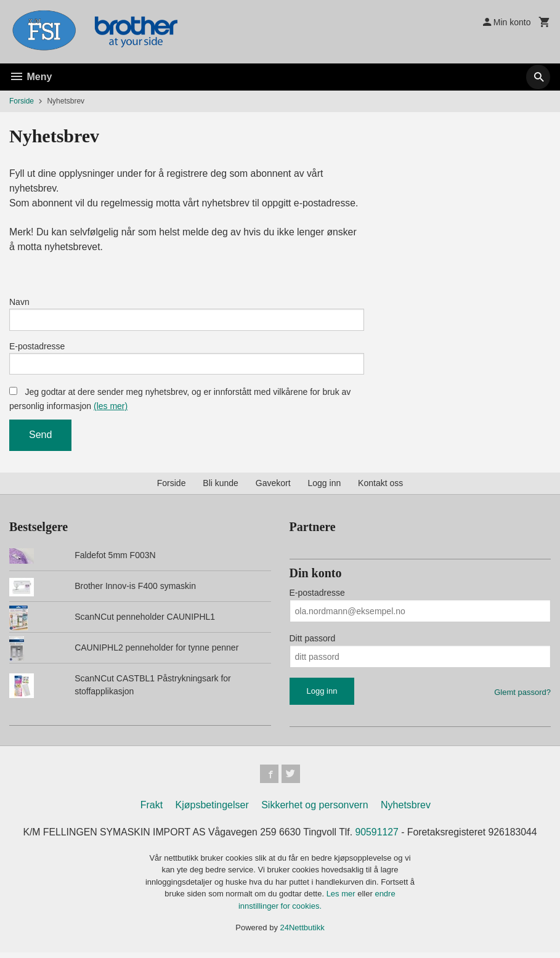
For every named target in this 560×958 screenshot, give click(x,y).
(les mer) (111, 410)
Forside (22, 101)
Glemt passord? (522, 696)
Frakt (152, 810)
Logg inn (325, 487)
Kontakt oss (380, 487)
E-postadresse (37, 349)
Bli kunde (221, 487)
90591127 (378, 838)
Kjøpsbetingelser (212, 810)
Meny (30, 77)
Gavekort (273, 487)
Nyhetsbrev (406, 810)
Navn (19, 303)
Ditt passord (313, 643)
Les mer (342, 899)
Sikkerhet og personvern (314, 810)
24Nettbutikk (302, 933)
